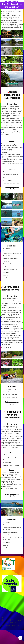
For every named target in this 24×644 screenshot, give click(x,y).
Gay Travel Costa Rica (11, 1)
